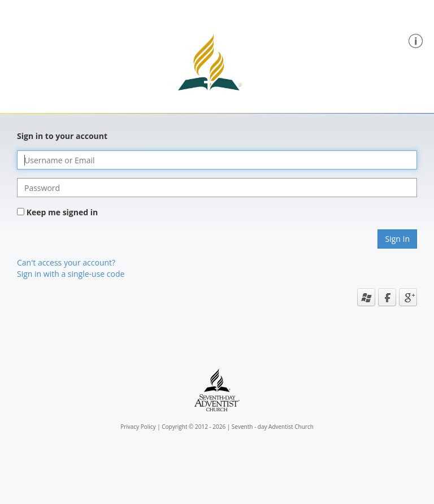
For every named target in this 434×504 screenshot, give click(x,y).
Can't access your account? (66, 262)
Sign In (397, 239)
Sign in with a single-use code (71, 274)
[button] (416, 40)
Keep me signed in (62, 212)
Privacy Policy (138, 427)
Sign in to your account (62, 136)
